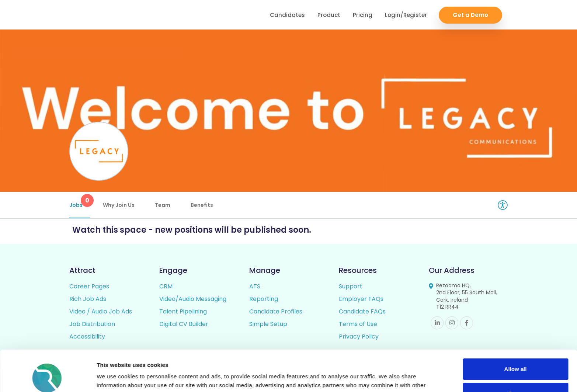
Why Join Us (119, 205)
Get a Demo (470, 15)
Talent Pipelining (183, 311)
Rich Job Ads (88, 299)
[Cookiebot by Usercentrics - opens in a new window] (48, 378)
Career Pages (89, 286)
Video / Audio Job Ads (101, 311)
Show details (114, 377)
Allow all (516, 332)
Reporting (264, 299)
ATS (255, 286)
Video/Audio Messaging (193, 299)
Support (351, 286)
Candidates (287, 15)
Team (163, 205)
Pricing (363, 15)
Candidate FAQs (362, 311)
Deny (516, 356)
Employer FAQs (361, 299)
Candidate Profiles (276, 311)
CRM (166, 286)
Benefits (202, 205)
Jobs (80, 201)
